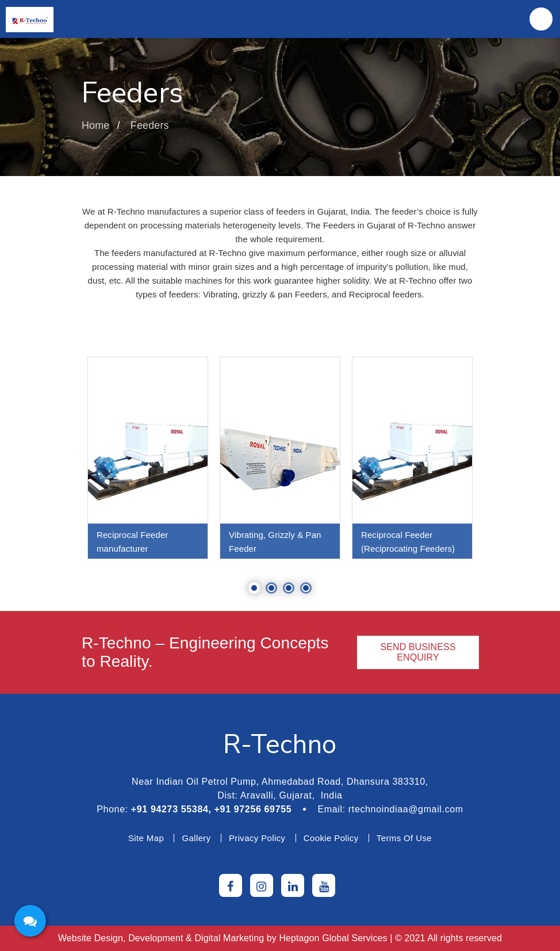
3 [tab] (289, 588)
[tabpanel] (148, 458)
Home (95, 125)
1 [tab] (254, 588)
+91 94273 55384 (170, 809)
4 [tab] (306, 588)
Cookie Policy (331, 838)
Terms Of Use (404, 838)
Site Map (146, 838)
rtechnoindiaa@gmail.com (406, 809)
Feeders (150, 125)
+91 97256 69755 (253, 809)
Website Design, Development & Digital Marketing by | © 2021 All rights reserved (280, 938)
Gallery (196, 838)
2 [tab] (271, 588)
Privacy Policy (257, 838)
